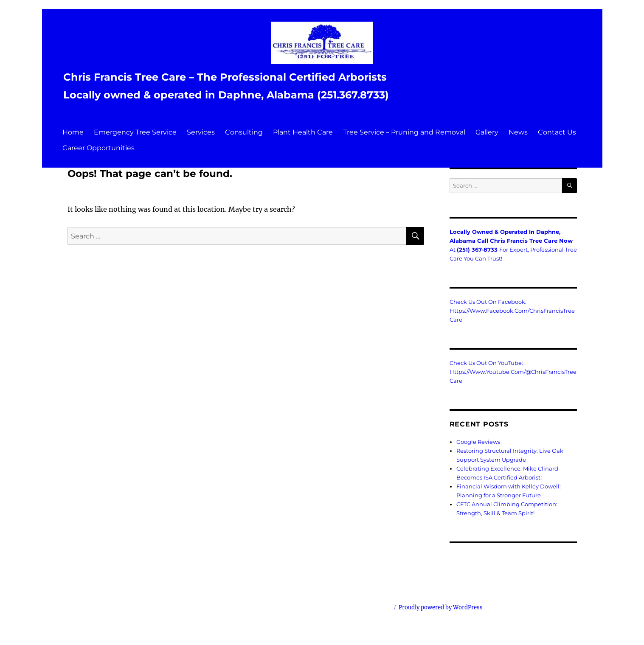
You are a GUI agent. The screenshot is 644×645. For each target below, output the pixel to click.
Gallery (487, 132)
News (518, 132)
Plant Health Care (303, 132)
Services (201, 132)
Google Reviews (478, 442)
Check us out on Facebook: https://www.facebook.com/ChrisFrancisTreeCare (512, 311)
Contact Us (557, 132)
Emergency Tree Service (135, 132)
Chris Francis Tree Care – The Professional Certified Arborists (225, 77)
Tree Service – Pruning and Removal (404, 132)
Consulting (244, 132)
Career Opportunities (98, 148)
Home (73, 132)
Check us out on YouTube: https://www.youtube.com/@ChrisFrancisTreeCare (513, 372)
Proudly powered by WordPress (441, 607)
